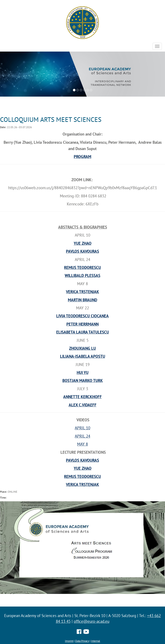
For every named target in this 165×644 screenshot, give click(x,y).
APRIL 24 (82, 436)
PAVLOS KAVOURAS (82, 460)
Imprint (69, 641)
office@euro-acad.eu (92, 621)
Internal (96, 641)
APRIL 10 (82, 428)
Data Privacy (82, 641)
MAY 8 (82, 444)
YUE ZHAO (83, 468)
